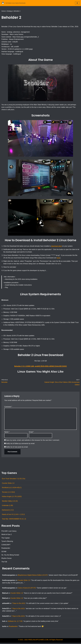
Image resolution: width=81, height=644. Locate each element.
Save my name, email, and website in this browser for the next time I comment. (33, 441)
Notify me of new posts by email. (17, 448)
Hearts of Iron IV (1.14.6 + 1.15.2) (13, 515)
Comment (8, 407)
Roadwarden (6, 549)
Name (7, 433)
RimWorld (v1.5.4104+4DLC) (12, 488)
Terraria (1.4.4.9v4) (8, 493)
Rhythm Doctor (7, 559)
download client (57, 246)
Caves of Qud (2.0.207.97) (27, 589)
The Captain (6, 539)
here (59, 258)
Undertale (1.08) (7, 506)
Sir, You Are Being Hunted (10, 556)
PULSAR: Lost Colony (9, 532)
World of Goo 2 (7, 535)
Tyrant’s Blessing (7, 542)
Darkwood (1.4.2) (8, 511)
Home (3, 11)
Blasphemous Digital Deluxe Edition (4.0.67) (33, 576)
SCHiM (4, 552)
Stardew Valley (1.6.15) (10, 502)
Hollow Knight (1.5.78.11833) (12, 497)
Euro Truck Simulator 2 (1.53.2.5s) (14, 479)
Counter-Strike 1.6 (8, 484)
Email (31, 433)
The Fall (4, 563)
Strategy (9, 11)
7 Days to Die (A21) (19, 604)
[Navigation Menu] (77, 3)
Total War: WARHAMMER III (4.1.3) (14, 520)
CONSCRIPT (6, 545)
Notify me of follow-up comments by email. (20, 444)
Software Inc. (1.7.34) (15, 622)
